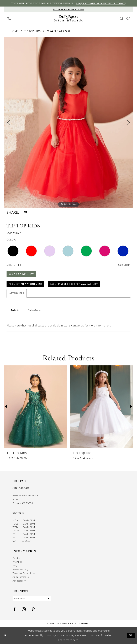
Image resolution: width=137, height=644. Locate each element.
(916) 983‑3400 (21, 488)
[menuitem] (9, 18)
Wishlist (17, 562)
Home (14, 31)
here (75, 640)
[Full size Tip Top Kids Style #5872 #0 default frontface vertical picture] (68, 123)
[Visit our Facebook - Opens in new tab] (15, 609)
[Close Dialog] (5, 635)
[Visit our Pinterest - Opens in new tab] (33, 609)
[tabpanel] (68, 123)
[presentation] (35, 407)
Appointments (21, 577)
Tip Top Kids (33, 31)
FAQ (15, 566)
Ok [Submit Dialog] (131, 635)
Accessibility (20, 581)
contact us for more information (91, 325)
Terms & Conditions (24, 573)
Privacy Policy (20, 569)
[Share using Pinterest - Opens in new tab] (26, 212)
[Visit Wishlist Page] (128, 18)
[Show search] (122, 18)
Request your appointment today (100, 3)
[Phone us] (9, 18)
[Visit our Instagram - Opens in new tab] (24, 609)
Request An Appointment (26, 284)
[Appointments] (68, 9)
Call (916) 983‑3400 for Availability (74, 284)
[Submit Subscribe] (49, 599)
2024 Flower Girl (59, 31)
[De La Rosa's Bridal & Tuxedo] (69, 18)
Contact (17, 558)
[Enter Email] (32, 599)
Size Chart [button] (124, 265)
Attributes (17, 293)
